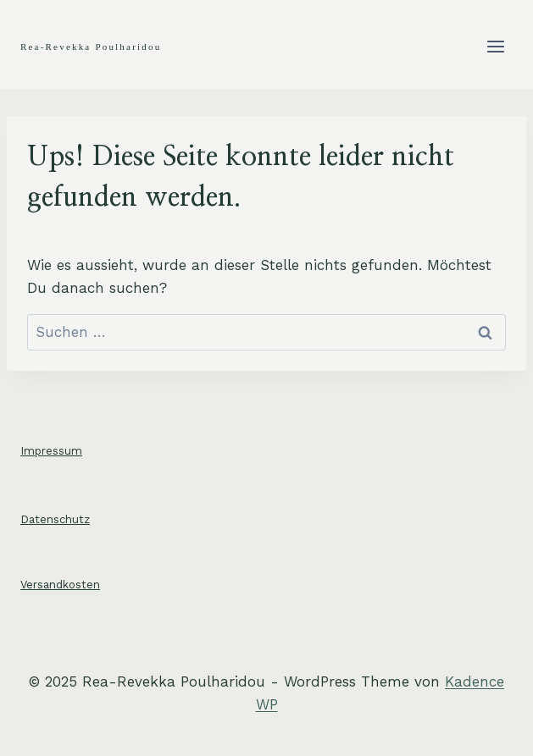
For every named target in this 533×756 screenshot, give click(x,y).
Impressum (51, 451)
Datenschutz (55, 519)
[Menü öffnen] (495, 46)
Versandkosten (60, 585)
